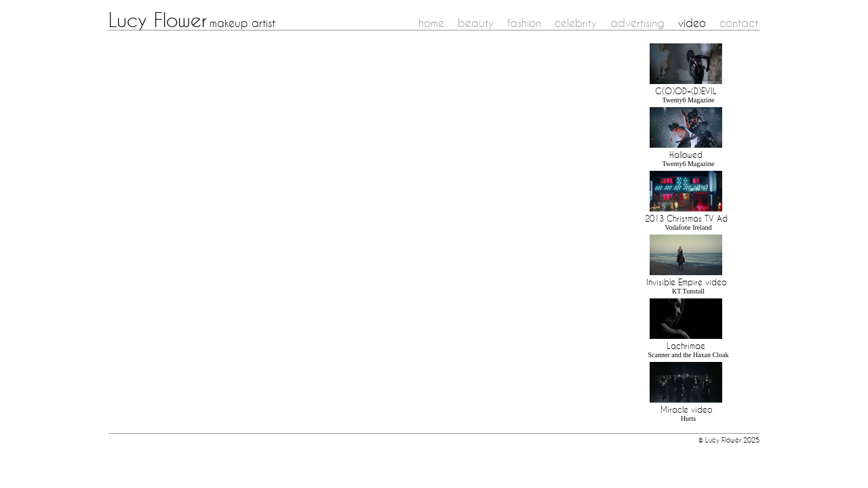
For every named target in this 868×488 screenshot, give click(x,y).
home (431, 23)
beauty (476, 23)
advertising (637, 23)
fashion (524, 23)
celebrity (576, 23)
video (692, 23)
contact (739, 23)
